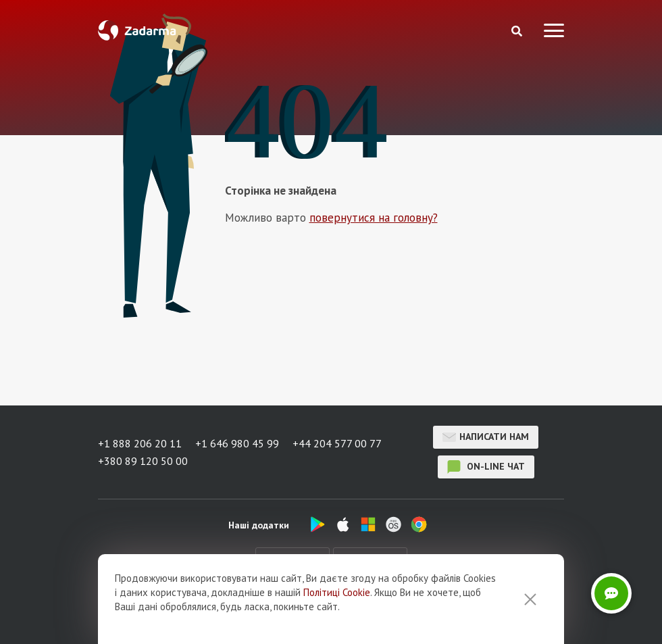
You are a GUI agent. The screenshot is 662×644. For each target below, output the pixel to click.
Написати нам (486, 437)
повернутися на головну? (374, 218)
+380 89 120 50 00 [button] (143, 461)
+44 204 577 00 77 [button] (337, 443)
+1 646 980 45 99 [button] (237, 443)
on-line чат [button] (486, 467)
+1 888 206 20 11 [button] (140, 443)
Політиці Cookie (337, 592)
